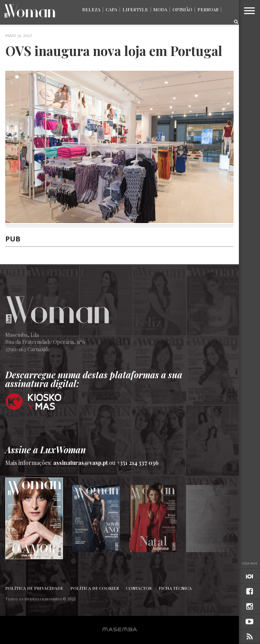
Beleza (91, 9)
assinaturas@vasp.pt (80, 463)
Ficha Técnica (175, 588)
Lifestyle (135, 9)
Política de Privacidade (34, 588)
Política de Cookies (95, 588)
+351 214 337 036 (138, 463)
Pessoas (208, 9)
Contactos (139, 588)
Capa (111, 9)
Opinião (182, 9)
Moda (160, 9)
